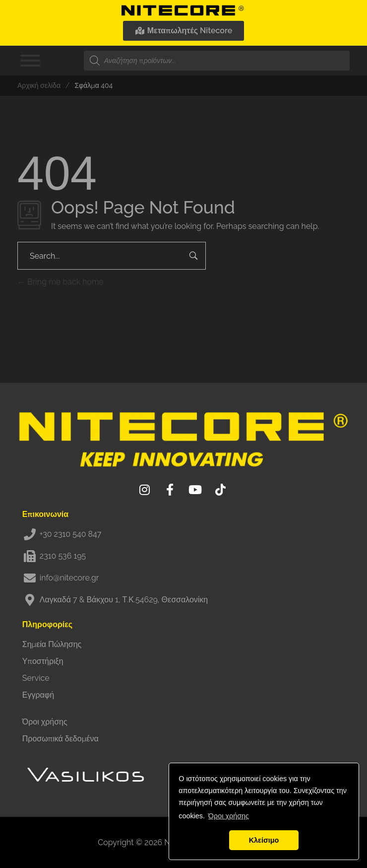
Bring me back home (61, 282)
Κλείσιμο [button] (264, 840)
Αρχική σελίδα (39, 85)
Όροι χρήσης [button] (229, 816)
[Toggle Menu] (30, 61)
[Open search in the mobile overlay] (217, 61)
